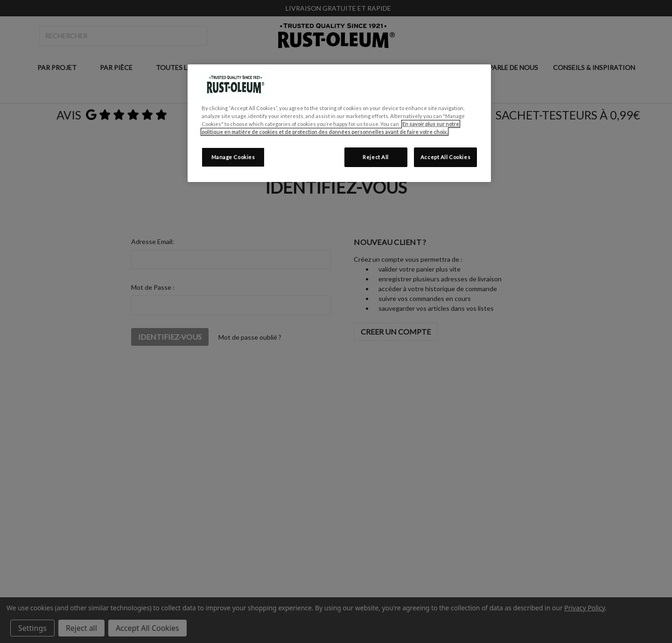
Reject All (376, 157)
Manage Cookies (233, 157)
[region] (339, 123)
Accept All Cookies (445, 157)
